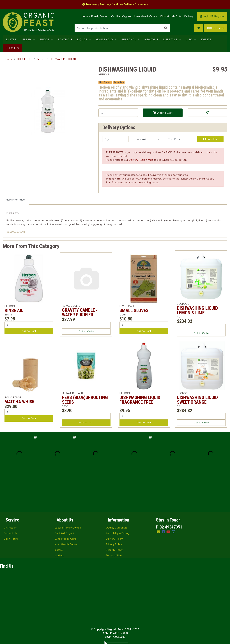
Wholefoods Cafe (171, 16)
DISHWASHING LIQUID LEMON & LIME (197, 310)
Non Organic (105, 82)
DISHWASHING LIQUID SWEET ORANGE (197, 400)
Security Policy (114, 511)
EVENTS (206, 39)
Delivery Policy (114, 500)
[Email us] (158, 493)
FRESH (27, 39)
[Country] (147, 139)
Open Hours (11, 500)
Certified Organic (121, 16)
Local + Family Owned (95, 16)
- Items (215, 28)
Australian (119, 82)
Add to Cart (163, 113)
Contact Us (10, 495)
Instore (59, 511)
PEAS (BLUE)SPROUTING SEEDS (85, 400)
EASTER (11, 39)
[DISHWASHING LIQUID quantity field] (118, 113)
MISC (189, 39)
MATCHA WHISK (20, 402)
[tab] (16, 200)
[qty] (115, 139)
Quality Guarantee (117, 489)
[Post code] (179, 139)
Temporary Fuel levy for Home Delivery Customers (115, 4)
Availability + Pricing (118, 495)
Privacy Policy (114, 506)
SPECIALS (12, 48)
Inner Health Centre (146, 16)
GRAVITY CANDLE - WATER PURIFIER (80, 312)
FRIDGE (45, 39)
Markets (59, 517)
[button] (208, 113)
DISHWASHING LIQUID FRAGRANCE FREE (140, 400)
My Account (10, 489)
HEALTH (150, 39)
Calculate (210, 139)
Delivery (189, 16)
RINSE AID (14, 310)
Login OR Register (212, 16)
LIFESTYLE (170, 39)
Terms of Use (114, 517)
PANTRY (63, 39)
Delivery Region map (141, 160)
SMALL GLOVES (134, 310)
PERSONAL (129, 39)
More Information (16, 200)
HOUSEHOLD (104, 39)
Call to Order (86, 331)
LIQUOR (82, 39)
